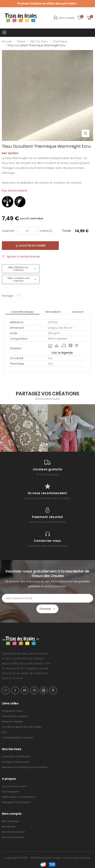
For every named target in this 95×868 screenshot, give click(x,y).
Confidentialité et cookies (18, 738)
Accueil (7, 41)
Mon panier (9, 827)
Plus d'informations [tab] (15, 191)
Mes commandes (13, 837)
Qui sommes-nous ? (15, 786)
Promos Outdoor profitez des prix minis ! (47, 3)
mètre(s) (46, 231)
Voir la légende (62, 353)
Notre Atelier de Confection (19, 797)
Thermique (60, 41)
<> (19, 296)
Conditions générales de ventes (22, 727)
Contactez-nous (12, 711)
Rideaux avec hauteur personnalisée (25, 767)
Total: (67, 231)
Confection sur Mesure (16, 756)
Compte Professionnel (16, 762)
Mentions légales (12, 722)
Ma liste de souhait (13, 832)
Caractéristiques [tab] (22, 312)
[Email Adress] (47, 598)
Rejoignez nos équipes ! (17, 802)
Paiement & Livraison (15, 716)
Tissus (21, 41)
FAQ (4, 732)
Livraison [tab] (78, 312)
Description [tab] (53, 312)
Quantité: (8, 231)
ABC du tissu (39, 41)
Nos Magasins (11, 792)
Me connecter (11, 821)
